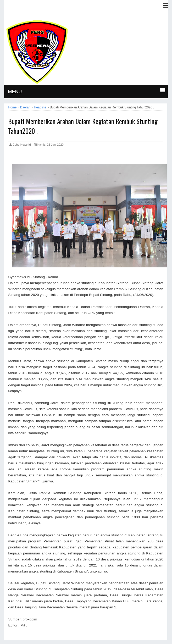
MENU (15, 92)
